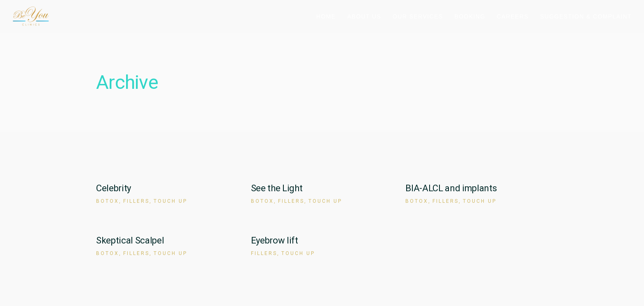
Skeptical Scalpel (130, 240)
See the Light (277, 188)
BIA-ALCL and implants (451, 188)
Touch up (170, 201)
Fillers (136, 201)
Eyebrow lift (275, 240)
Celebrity (114, 188)
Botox (108, 201)
